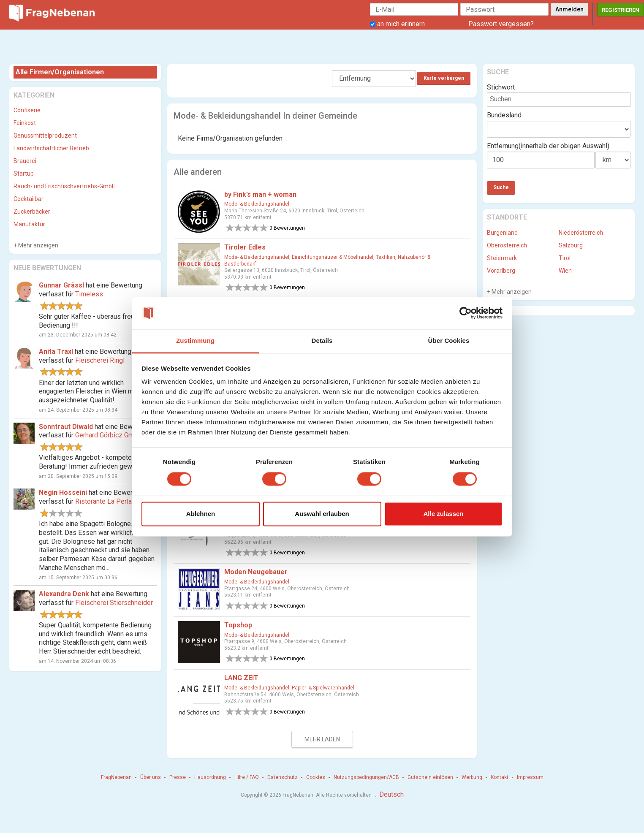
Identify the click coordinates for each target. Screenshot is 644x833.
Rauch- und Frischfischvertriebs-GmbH (65, 186)
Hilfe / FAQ (247, 777)
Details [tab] (322, 341)
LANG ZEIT (241, 678)
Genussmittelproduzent (45, 136)
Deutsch (391, 794)
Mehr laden (322, 739)
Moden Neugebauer (256, 572)
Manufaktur (29, 224)
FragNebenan (116, 777)
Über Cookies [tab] (449, 341)
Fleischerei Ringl (100, 360)
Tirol (565, 258)
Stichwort (501, 87)
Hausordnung (210, 777)
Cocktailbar (29, 199)
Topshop (238, 625)
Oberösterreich (507, 245)
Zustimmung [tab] (195, 341)
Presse (178, 777)
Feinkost (25, 123)
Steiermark (502, 258)
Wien (565, 271)
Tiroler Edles (245, 247)
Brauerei (25, 161)
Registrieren (621, 10)
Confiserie (27, 110)
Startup (24, 174)
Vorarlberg (501, 271)
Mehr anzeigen (38, 245)
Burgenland (502, 233)
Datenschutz (283, 777)
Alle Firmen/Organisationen (60, 72)
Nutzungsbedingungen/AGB (366, 777)
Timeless (89, 294)
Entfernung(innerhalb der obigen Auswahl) (548, 146)
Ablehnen (201, 514)
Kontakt (500, 777)
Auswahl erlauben (322, 514)
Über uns (151, 777)
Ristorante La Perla (103, 501)
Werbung (472, 777)
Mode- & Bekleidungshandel (257, 204)
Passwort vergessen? (501, 24)
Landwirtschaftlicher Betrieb (51, 148)
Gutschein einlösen (430, 777)
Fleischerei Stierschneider (114, 603)
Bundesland (504, 115)
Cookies (316, 777)
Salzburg (571, 245)
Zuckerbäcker (32, 212)
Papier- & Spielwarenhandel (323, 688)
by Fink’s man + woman (260, 194)
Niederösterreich (581, 233)
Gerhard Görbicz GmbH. (109, 435)
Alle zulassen (443, 514)
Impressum (530, 777)
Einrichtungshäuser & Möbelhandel (333, 257)
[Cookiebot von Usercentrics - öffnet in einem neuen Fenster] (466, 313)
